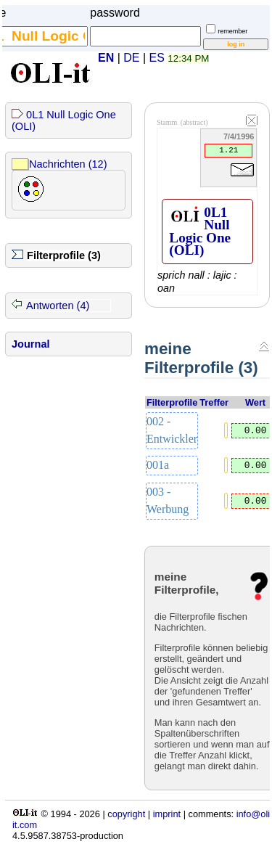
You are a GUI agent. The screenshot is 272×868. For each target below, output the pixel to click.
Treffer (214, 402)
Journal (31, 344)
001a (158, 465)
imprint (167, 814)
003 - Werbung (168, 500)
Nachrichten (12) (68, 164)
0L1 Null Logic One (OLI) (200, 231)
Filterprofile (172, 402)
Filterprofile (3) (64, 255)
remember (232, 31)
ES (157, 58)
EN (106, 58)
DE (131, 58)
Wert (255, 402)
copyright (126, 814)
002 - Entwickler (172, 430)
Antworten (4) (58, 306)
